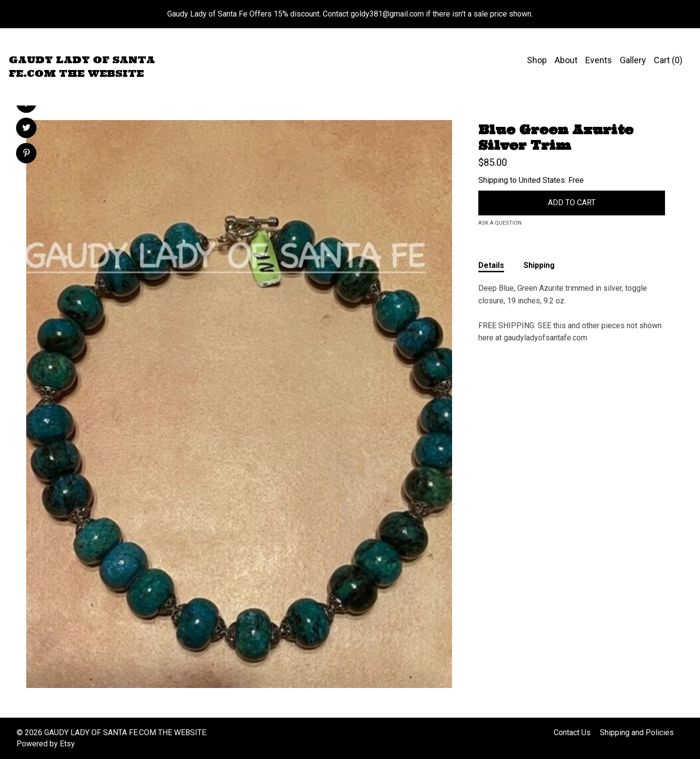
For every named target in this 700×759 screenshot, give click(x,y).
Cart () (668, 60)
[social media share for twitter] (26, 129)
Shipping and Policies (637, 733)
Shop (537, 60)
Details (491, 265)
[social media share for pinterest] (26, 154)
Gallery (633, 60)
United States (542, 180)
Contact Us (572, 733)
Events (599, 60)
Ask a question (500, 223)
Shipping (539, 265)
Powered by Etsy (46, 744)
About (566, 60)
